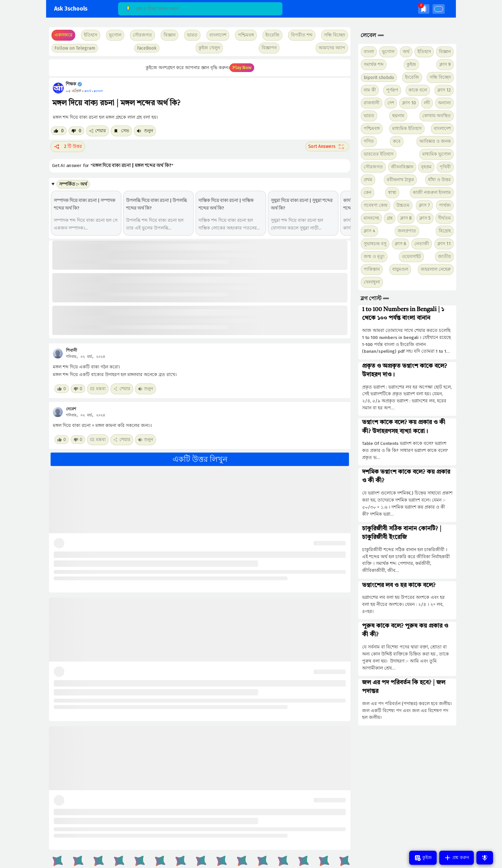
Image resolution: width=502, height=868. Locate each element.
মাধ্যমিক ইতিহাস (407, 129)
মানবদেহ (371, 218)
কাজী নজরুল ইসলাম (432, 193)
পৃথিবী (445, 167)
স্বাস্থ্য (392, 193)
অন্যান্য (444, 103)
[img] (424, 9)
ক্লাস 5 (425, 218)
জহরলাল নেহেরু (436, 269)
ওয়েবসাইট (411, 257)
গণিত (369, 141)
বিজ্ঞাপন (269, 48)
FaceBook (147, 48)
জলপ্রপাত (407, 231)
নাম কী (370, 90)
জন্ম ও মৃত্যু (374, 257)
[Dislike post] (76, 131)
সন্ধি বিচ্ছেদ (335, 35)
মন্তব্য (98, 389)
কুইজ (411, 64)
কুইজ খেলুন (209, 48)
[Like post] (59, 131)
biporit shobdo (379, 78)
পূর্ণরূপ (392, 90)
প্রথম (368, 180)
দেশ (391, 103)
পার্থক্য (445, 205)
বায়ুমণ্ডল (400, 269)
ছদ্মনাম (398, 116)
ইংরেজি (272, 35)
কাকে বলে (418, 90)
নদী (427, 103)
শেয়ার (97, 131)
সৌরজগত (373, 167)
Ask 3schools (71, 9)
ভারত (369, 116)
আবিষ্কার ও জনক (435, 141)
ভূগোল (388, 52)
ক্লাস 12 (444, 90)
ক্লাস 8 (406, 218)
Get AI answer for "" (114, 165)
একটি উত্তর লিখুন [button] (200, 459)
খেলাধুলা (372, 282)
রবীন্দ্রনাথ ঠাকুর (400, 180)
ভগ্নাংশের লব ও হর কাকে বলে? (399, 585)
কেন (368, 193)
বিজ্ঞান (445, 52)
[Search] (200, 9)
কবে (397, 141)
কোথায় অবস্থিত (437, 116)
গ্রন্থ (390, 218)
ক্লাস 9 (445, 64)
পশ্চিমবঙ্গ (246, 35)
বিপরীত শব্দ (302, 35)
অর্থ (406, 52)
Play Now (242, 68)
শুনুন (145, 131)
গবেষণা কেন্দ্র (376, 205)
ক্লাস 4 (369, 231)
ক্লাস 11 (444, 244)
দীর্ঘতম (445, 218)
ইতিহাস (424, 52)
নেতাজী (422, 244)
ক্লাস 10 (409, 103)
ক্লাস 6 (401, 244)
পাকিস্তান (372, 269)
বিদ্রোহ (445, 231)
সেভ (121, 131)
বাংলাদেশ (442, 129)
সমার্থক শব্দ (374, 64)
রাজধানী (372, 103)
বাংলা (369, 52)
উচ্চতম (403, 205)
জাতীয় (444, 257)
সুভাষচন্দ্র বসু (375, 244)
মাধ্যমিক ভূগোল (437, 154)
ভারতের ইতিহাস (379, 154)
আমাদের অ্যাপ (332, 48)
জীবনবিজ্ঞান (402, 167)
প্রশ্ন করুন (457, 858)
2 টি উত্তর (68, 147)
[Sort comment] (327, 147)
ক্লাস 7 (424, 205)
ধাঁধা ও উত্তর (439, 180)
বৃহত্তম (426, 167)
